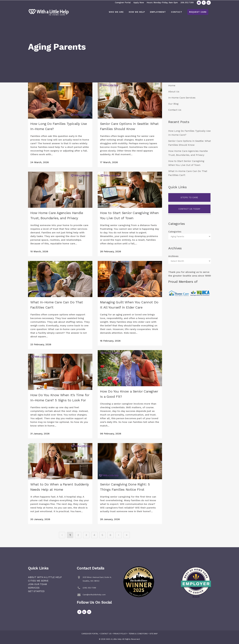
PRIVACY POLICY (120, 634)
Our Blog (173, 104)
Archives (173, 256)
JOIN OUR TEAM (37, 584)
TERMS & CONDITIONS (138, 634)
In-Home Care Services (182, 98)
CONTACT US (106, 634)
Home (172, 85)
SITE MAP (153, 634)
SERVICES (34, 588)
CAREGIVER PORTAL (90, 634)
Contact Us (175, 110)
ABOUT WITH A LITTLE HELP (45, 577)
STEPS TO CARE (189, 197)
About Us (174, 92)
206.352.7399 (187, 3)
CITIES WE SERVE (38, 581)
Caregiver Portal (123, 3)
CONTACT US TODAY (189, 209)
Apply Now (139, 3)
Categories (175, 232)
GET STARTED (36, 591)
